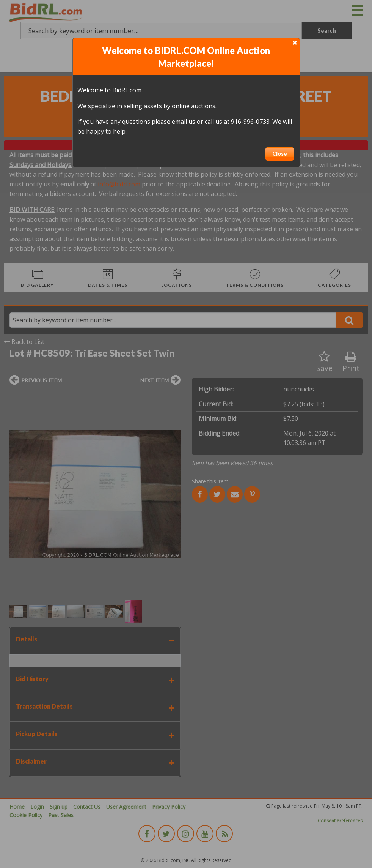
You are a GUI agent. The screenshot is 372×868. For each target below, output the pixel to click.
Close (280, 154)
